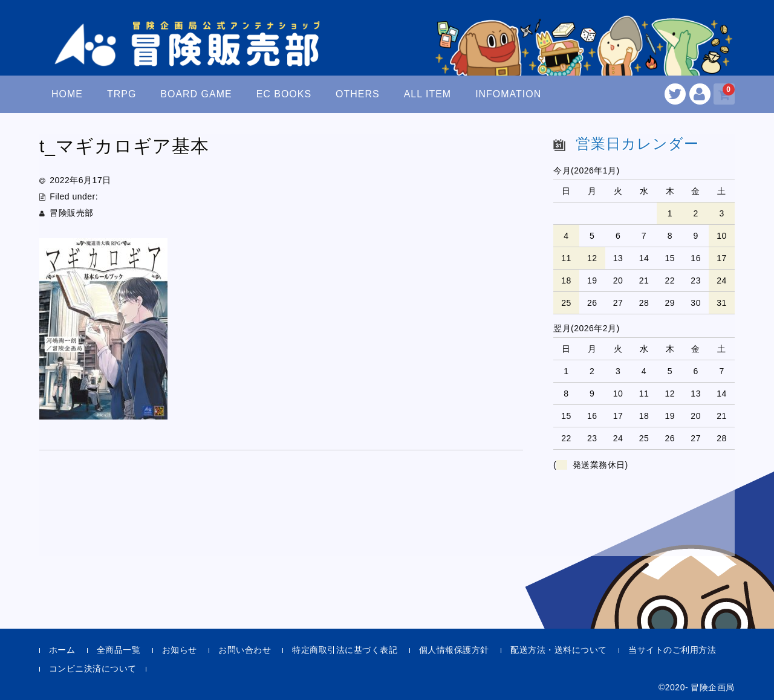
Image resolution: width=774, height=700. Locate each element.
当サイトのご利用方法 (672, 650)
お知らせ (180, 650)
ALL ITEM (428, 94)
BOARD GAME (196, 94)
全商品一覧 (119, 650)
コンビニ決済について (93, 669)
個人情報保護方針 (454, 650)
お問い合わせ (245, 650)
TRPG (122, 94)
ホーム (62, 650)
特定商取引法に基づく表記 (345, 650)
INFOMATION (508, 94)
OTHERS (358, 94)
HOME (67, 94)
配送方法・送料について (559, 650)
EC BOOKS (284, 94)
